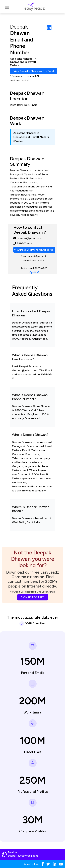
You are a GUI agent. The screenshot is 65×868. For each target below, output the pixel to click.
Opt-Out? (34, 272)
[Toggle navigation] (7, 7)
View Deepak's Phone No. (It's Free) (34, 71)
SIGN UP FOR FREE (33, 597)
